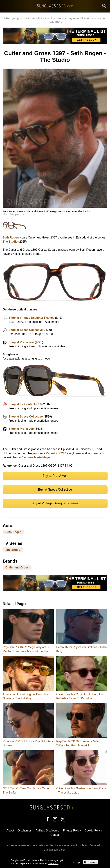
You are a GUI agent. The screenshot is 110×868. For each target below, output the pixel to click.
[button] (55, 207)
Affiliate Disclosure (47, 830)
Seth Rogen (11, 238)
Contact (55, 835)
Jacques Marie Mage (36, 457)
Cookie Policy (93, 830)
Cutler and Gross (17, 567)
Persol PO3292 (56, 453)
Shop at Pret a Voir (21, 342)
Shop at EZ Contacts (23, 404)
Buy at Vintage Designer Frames (55, 503)
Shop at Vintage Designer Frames (31, 318)
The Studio (10, 242)
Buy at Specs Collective (55, 490)
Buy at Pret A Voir (55, 476)
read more (55, 22)
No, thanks (90, 863)
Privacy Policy (72, 830)
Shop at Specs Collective (26, 330)
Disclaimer (24, 830)
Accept (77, 863)
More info (53, 864)
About (10, 830)
